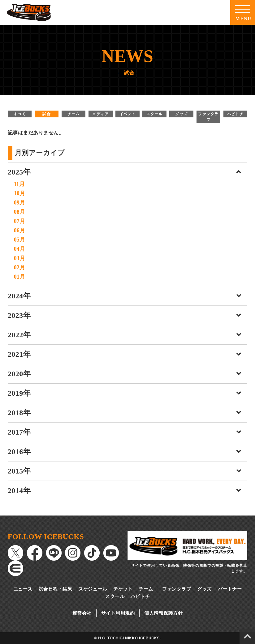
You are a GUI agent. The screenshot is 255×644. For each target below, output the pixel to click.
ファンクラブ (208, 117)
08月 (19, 212)
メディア (100, 114)
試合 (46, 114)
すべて (20, 114)
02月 (19, 267)
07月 (19, 221)
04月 (19, 249)
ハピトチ (235, 114)
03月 (19, 258)
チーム (74, 114)
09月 (19, 203)
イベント (128, 114)
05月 (19, 240)
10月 (19, 193)
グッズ (181, 114)
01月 (19, 277)
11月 (19, 184)
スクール (155, 114)
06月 (19, 230)
